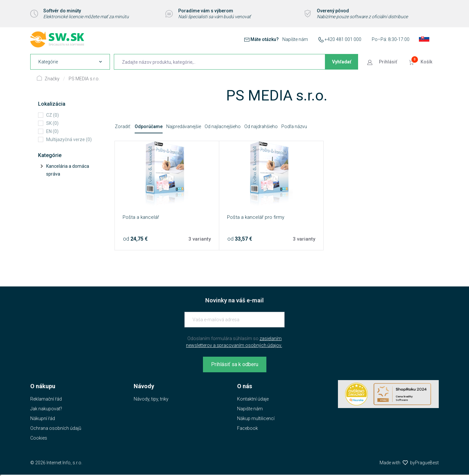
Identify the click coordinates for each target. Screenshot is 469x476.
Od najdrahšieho (261, 126)
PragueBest (427, 463)
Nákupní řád (43, 418)
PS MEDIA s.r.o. (84, 79)
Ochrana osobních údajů (56, 428)
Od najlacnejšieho (223, 126)
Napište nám (250, 409)
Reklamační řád (46, 399)
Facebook (248, 428)
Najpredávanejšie (184, 126)
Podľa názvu (294, 126)
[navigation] (70, 62)
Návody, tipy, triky (151, 399)
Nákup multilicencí (256, 418)
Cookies (39, 438)
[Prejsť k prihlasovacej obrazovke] (383, 62)
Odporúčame (149, 126)
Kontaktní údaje (253, 399)
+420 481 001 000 (343, 39)
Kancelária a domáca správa (68, 170)
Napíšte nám (295, 39)
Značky (52, 79)
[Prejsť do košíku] (421, 62)
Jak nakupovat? (46, 409)
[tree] (69, 170)
